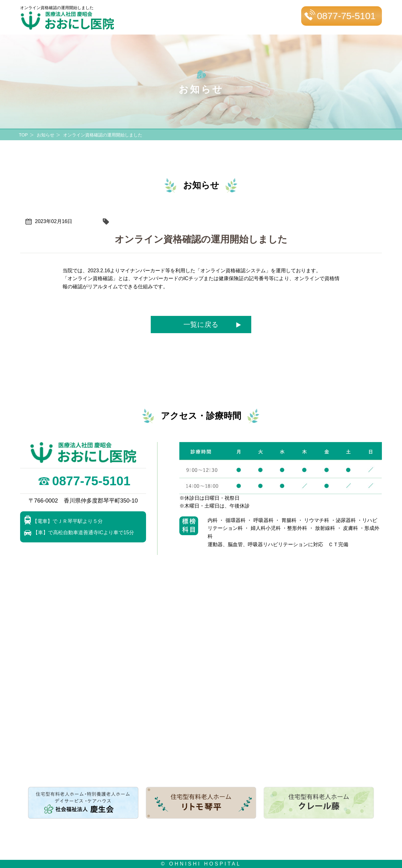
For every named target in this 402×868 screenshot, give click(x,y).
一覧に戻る (201, 325)
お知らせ (46, 135)
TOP (23, 135)
